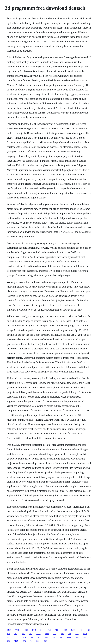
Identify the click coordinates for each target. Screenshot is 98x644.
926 (24, 637)
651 (23, 634)
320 (54, 637)
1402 (65, 630)
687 (61, 637)
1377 (47, 634)
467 (30, 634)
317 (55, 634)
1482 (38, 634)
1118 (85, 634)
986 (89, 630)
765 (49, 630)
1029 (16, 641)
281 (16, 634)
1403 (9, 630)
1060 (26, 630)
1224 (69, 637)
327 (32, 637)
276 (24, 641)
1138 (17, 630)
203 (39, 637)
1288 (73, 630)
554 (77, 634)
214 (42, 630)
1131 (81, 630)
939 (8, 641)
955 (38, 641)
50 (31, 641)
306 (77, 637)
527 (62, 634)
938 (70, 634)
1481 (34, 630)
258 (84, 637)
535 (46, 637)
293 (45, 641)
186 (57, 630)
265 (8, 637)
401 (8, 634)
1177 (16, 637)
